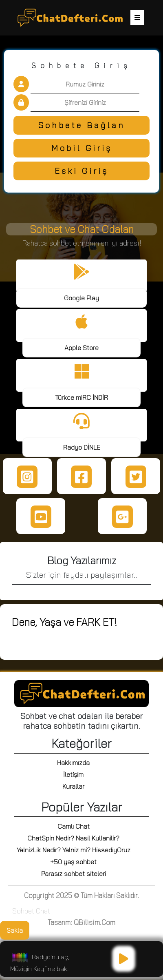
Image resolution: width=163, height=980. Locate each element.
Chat (43, 911)
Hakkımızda (73, 763)
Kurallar (73, 786)
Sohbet (23, 911)
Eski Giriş (81, 171)
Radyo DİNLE (82, 447)
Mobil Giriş (82, 148)
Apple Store (81, 348)
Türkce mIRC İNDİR (81, 397)
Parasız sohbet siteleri (74, 874)
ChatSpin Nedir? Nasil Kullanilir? (73, 838)
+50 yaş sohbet (73, 862)
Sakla (15, 930)
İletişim (73, 774)
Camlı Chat (74, 826)
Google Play (81, 298)
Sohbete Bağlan (82, 125)
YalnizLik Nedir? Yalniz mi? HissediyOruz (74, 850)
